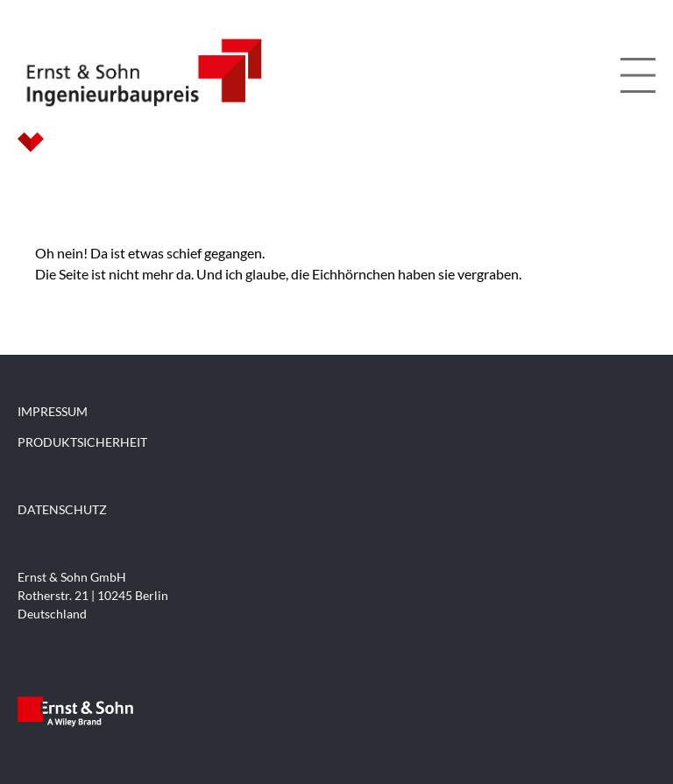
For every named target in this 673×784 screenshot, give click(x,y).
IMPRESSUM (53, 411)
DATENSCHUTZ (62, 509)
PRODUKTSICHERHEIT (82, 442)
